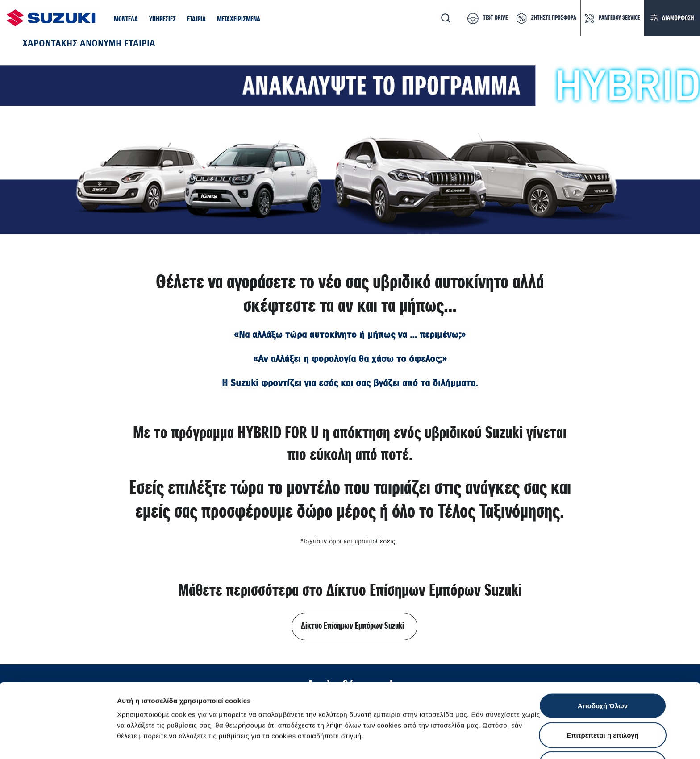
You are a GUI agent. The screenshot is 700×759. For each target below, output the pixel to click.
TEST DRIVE (495, 18)
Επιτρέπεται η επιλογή (603, 671)
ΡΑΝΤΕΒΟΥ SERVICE (619, 18)
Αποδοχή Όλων (603, 642)
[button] (126, 20)
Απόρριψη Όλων (603, 700)
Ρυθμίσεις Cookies (522, 741)
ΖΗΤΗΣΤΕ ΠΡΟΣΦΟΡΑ (554, 18)
